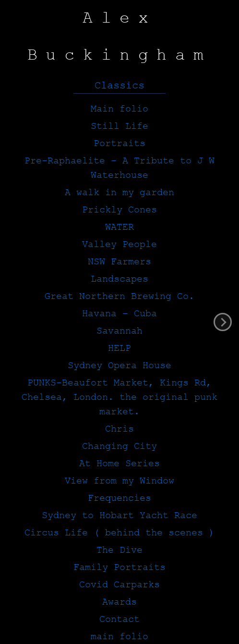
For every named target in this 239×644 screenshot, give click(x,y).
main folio (119, 637)
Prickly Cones (119, 210)
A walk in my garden (119, 192)
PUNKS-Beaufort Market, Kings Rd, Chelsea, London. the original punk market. (119, 397)
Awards (119, 602)
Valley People (119, 244)
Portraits (119, 143)
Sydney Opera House (119, 365)
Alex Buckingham (120, 37)
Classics (119, 86)
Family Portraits (119, 567)
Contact (119, 619)
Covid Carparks (119, 585)
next (223, 322)
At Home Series (119, 464)
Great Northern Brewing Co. (119, 296)
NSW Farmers (119, 262)
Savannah (119, 331)
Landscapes (119, 279)
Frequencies (119, 498)
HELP (119, 348)
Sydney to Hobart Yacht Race (119, 515)
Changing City (119, 446)
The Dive (119, 550)
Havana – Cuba (119, 314)
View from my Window (119, 481)
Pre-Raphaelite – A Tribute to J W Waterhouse (119, 168)
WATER (119, 227)
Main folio (119, 109)
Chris (119, 429)
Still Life (119, 126)
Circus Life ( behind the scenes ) (119, 533)
